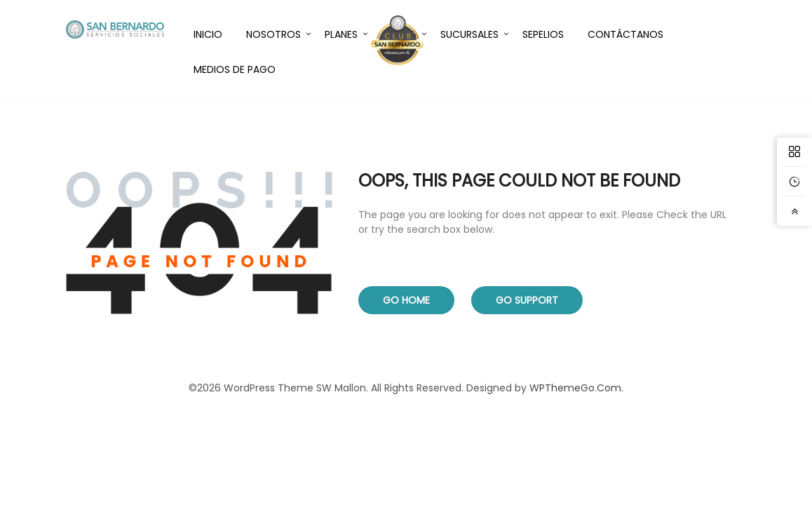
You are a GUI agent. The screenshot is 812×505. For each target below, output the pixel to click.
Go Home (406, 300)
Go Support (527, 300)
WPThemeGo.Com (575, 388)
